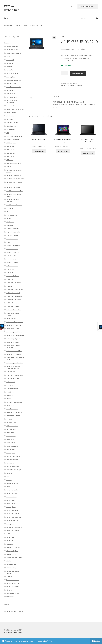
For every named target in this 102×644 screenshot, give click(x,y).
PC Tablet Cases (11, 422)
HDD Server (10, 160)
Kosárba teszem (78, 74)
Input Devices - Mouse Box (15, 191)
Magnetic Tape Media (13, 232)
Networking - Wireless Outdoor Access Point (13, 367)
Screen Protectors (12, 483)
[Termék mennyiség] (65, 73)
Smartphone (10, 524)
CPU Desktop (10, 116)
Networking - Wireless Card (15, 363)
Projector (9, 473)
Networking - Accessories (14, 325)
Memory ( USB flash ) (13, 262)
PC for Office (10, 406)
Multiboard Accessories (14, 283)
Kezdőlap (9, 25)
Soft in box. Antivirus (13, 531)
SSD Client (10, 541)
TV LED (9, 561)
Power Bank (10, 439)
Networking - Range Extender (15, 335)
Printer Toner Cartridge (14, 470)
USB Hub (9, 576)
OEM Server (10, 385)
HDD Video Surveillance (14, 163)
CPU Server (10, 119)
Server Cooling (11, 504)
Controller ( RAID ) (12, 97)
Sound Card (10, 537)
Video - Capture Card (13, 587)
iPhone (9, 218)
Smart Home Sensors (13, 514)
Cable (8, 56)
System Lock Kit (11, 554)
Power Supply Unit (12, 446)
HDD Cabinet (10, 146)
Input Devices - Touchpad (14, 205)
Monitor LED (10, 273)
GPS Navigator (11, 143)
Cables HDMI (10, 60)
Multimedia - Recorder (13, 303)
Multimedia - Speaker (13, 306)
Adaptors (9, 43)
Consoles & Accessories (14, 87)
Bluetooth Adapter (12, 46)
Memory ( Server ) (12, 259)
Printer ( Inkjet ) (11, 449)
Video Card (10, 590)
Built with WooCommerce (13, 633)
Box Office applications (14, 53)
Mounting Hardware (13, 276)
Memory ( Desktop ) (12, 249)
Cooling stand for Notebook (15, 109)
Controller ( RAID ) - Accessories (12, 101)
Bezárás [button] (97, 641)
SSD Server (10, 544)
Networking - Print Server (14, 332)
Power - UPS (10, 432)
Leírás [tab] (31, 98)
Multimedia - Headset (13, 293)
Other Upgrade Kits (12, 389)
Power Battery (11, 443)
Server (8, 487)
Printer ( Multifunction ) (14, 456)
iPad (8, 212)
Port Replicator (11, 429)
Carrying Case (11, 77)
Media (8, 242)
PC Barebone (10, 395)
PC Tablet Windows (12, 426)
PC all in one (10, 392)
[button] (54, 38)
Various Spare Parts (13, 583)
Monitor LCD (10, 269)
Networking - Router (13, 342)
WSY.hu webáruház (12, 8)
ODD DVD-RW (11, 372)
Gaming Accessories (13, 140)
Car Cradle (10, 70)
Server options (11, 507)
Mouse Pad (10, 279)
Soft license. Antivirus (13, 534)
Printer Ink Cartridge (13, 466)
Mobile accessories (12, 266)
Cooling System (11, 113)
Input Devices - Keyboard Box (15, 179)
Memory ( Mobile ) (12, 256)
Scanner (9, 480)
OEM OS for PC (11, 382)
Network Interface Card (14, 310)
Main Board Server (12, 239)
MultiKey (9, 286)
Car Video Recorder (12, 73)
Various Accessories (13, 580)
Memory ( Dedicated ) (13, 245)
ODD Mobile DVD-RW (13, 378)
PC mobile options (12, 409)
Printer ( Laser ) (11, 453)
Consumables (11, 90)
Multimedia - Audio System (15, 289)
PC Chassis (10, 399)
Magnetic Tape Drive (13, 229)
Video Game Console (13, 593)
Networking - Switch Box (14, 351)
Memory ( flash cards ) (13, 252)
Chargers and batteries (14, 80)
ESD (8, 133)
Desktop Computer (12, 123)
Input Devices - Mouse (13, 188)
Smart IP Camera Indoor (14, 517)
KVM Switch (10, 222)
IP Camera (10, 208)
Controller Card (11, 106)
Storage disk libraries (13, 547)
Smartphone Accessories (14, 527)
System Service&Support (14, 558)
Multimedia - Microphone (14, 296)
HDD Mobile (10, 156)
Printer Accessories (12, 460)
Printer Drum (10, 463)
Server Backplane (12, 493)
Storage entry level (12, 551)
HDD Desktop (11, 150)
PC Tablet (9, 419)
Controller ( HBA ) (12, 94)
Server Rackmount (12, 510)
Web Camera (10, 597)
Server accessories (12, 490)
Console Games (11, 84)
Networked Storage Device (15, 322)
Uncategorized (11, 564)
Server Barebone (12, 497)
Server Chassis (11, 500)
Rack (8, 476)
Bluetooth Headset (12, 50)
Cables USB (10, 63)
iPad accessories (12, 215)
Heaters (9, 167)
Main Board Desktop (13, 235)
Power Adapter (11, 436)
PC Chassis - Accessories (14, 402)
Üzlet (71, 6)
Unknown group (11, 568)
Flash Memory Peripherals (14, 136)
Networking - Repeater (13, 339)
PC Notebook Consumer (21, 25)
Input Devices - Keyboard (14, 175)
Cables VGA (10, 67)
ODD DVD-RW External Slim (15, 375)
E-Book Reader (11, 129)
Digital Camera (11, 126)
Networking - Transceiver (14, 354)
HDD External (11, 153)
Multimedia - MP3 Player (14, 300)
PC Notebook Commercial (14, 412)
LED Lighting (10, 225)
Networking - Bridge (13, 329)
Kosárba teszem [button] (39, 151)
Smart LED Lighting (13, 520)
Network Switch (11, 318)
